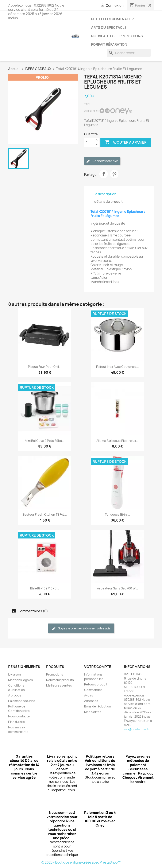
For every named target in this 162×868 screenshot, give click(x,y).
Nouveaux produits (60, 680)
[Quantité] (89, 142)
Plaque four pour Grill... (45, 367)
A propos (15, 695)
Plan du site (17, 722)
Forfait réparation (109, 44)
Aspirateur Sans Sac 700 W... (117, 588)
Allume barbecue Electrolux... (117, 441)
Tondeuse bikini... (117, 514)
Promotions (55, 674)
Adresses (91, 701)
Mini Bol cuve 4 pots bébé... (45, 441)
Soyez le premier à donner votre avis (81, 628)
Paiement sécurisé (22, 701)
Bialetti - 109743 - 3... (45, 588)
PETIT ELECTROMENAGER (112, 19)
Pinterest (114, 174)
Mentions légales (21, 680)
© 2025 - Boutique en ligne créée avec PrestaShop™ (81, 862)
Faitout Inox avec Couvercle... (117, 367)
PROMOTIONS (131, 36)
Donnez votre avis (102, 161)
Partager (104, 174)
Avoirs (89, 695)
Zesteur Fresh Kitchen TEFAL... (45, 514)
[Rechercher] (129, 53)
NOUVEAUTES (103, 36)
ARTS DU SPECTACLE (109, 27)
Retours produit (96, 684)
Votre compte (98, 667)
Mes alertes (93, 712)
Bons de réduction (98, 706)
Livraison (15, 674)
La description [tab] (105, 194)
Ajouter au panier (126, 142)
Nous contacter (20, 716)
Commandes (93, 690)
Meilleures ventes (59, 685)
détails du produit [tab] (109, 202)
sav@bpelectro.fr (137, 729)
